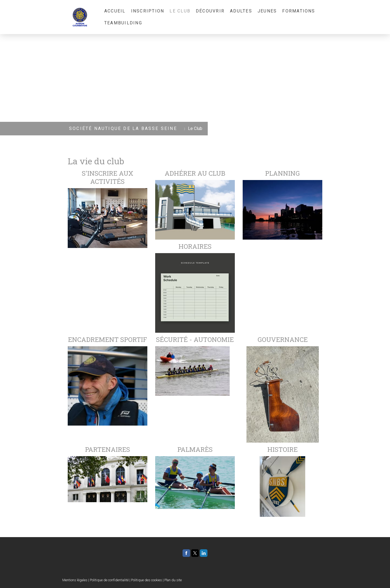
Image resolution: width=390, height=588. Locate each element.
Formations (299, 11)
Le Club (180, 11)
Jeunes (267, 11)
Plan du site (173, 580)
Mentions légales (75, 580)
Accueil (115, 11)
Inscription (148, 11)
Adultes (241, 11)
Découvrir (210, 11)
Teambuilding (123, 23)
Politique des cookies (147, 580)
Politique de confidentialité (109, 580)
